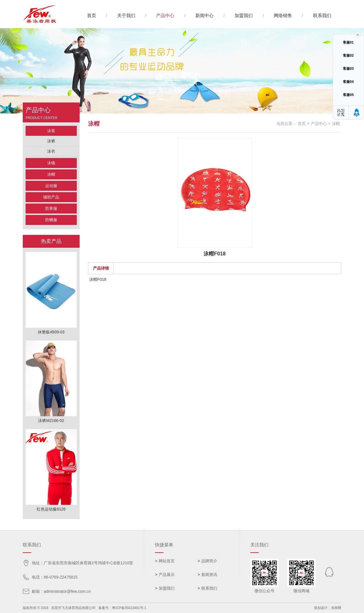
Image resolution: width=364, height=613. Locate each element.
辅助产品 (51, 197)
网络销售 (283, 16)
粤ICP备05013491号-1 (129, 608)
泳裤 (51, 141)
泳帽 (51, 174)
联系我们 (322, 16)
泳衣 (51, 151)
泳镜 (51, 163)
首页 (92, 16)
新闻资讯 (209, 575)
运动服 (51, 186)
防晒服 (51, 220)
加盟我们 (244, 16)
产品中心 (165, 16)
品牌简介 (209, 561)
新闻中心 (204, 16)
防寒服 (51, 208)
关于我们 (126, 16)
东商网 (336, 608)
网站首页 (167, 561)
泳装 (51, 131)
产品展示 (167, 575)
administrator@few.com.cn (67, 591)
